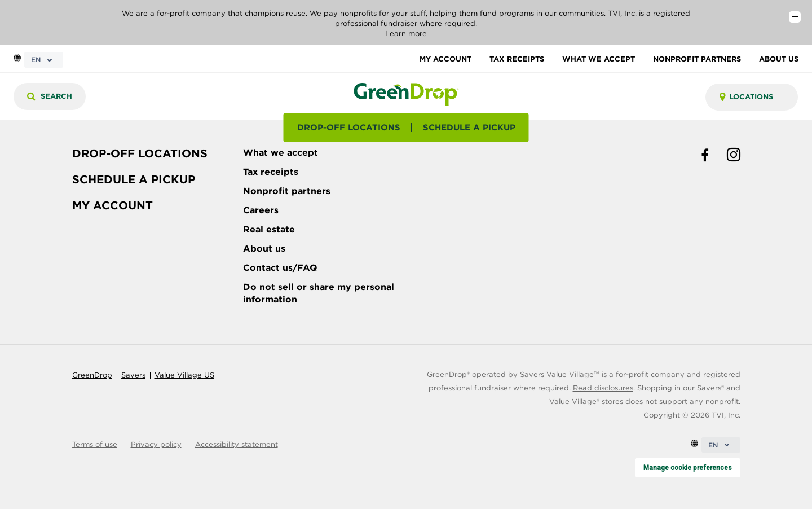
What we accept (281, 153)
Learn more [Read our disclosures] (406, 34)
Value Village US (184, 375)
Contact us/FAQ (280, 268)
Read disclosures (603, 388)
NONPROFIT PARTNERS (697, 59)
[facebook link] (705, 155)
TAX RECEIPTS (517, 59)
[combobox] (752, 97)
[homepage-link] (406, 93)
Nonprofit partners (287, 191)
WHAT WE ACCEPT (599, 59)
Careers (261, 210)
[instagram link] (734, 155)
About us (264, 249)
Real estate (269, 229)
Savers (133, 375)
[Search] (50, 96)
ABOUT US (779, 59)
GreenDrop (92, 375)
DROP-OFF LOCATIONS (349, 128)
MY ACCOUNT (445, 59)
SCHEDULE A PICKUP (469, 128)
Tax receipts (271, 172)
